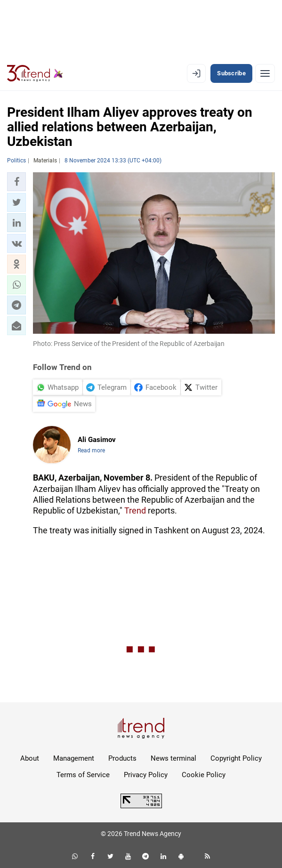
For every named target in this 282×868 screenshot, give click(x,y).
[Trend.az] (35, 73)
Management (74, 758)
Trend (135, 510)
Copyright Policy (236, 758)
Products (122, 758)
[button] (16, 182)
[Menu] (265, 73)
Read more (91, 450)
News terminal (173, 758)
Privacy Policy (146, 775)
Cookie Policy (204, 775)
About (30, 758)
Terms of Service (83, 775)
